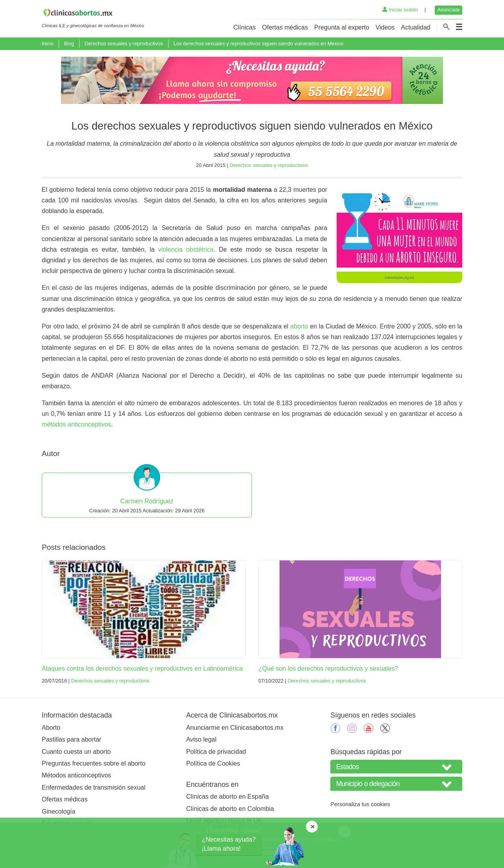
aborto (299, 326)
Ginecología (58, 811)
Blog (69, 44)
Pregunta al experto (342, 27)
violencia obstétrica (186, 249)
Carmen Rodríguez (147, 501)
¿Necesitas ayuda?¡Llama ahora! (229, 844)
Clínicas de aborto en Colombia (230, 809)
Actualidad (416, 27)
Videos (385, 27)
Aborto (51, 728)
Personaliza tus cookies (360, 804)
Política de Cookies (213, 763)
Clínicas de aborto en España (228, 797)
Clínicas (245, 27)
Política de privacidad (216, 752)
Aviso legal (201, 739)
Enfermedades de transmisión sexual (94, 787)
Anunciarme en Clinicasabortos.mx (235, 728)
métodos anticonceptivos (76, 424)
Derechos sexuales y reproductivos (124, 44)
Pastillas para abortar (71, 739)
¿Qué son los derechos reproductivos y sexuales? (328, 669)
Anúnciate (449, 10)
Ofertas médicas (285, 27)
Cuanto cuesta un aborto (76, 752)
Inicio (48, 44)
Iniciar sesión (400, 10)
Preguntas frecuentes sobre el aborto (94, 763)
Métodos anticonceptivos (76, 775)
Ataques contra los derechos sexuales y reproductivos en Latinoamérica (142, 669)
